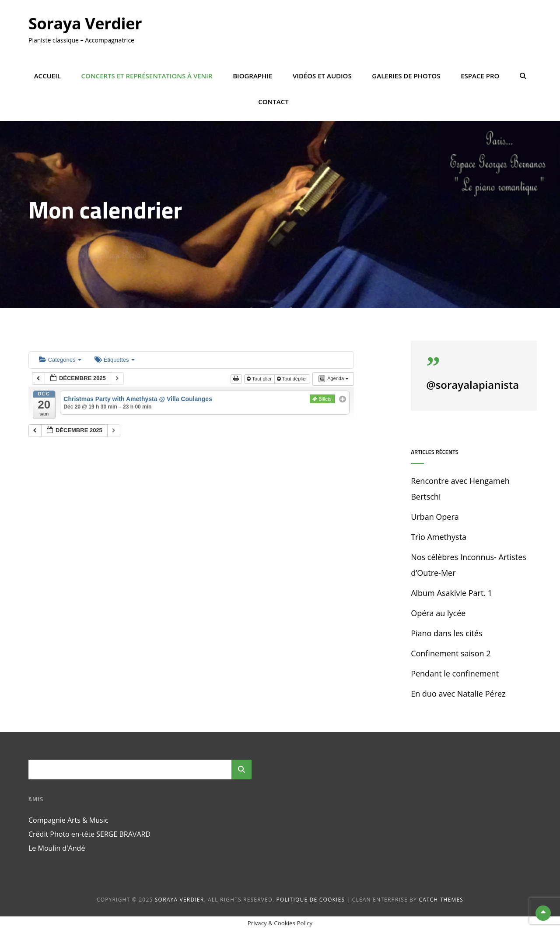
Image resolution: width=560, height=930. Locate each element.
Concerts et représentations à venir (147, 76)
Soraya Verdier (85, 23)
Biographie (252, 76)
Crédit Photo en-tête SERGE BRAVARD (89, 834)
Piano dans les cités (446, 633)
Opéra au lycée (438, 613)
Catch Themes (441, 900)
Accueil (47, 76)
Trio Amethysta (439, 537)
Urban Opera (435, 517)
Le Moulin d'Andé (57, 848)
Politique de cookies (311, 900)
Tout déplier (293, 379)
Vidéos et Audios (322, 76)
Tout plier (260, 379)
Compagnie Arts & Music (68, 820)
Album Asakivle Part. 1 (451, 593)
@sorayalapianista (472, 385)
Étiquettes (115, 360)
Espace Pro (480, 76)
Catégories (60, 360)
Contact (273, 102)
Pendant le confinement (455, 673)
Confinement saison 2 (451, 653)
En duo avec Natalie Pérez (458, 694)
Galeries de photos (406, 76)
